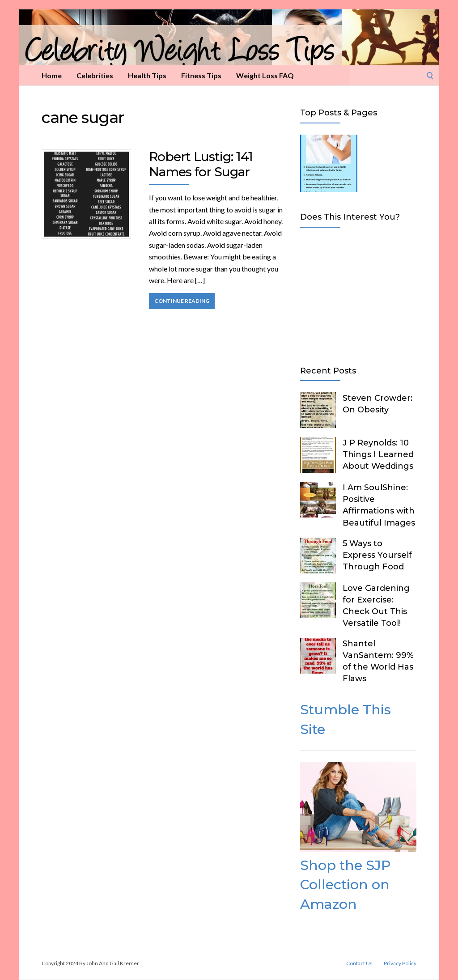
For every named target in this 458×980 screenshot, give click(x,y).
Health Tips (147, 75)
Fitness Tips (201, 75)
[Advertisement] (358, 295)
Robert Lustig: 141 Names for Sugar (201, 164)
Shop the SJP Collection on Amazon (345, 885)
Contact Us (359, 963)
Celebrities (95, 75)
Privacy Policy (400, 963)
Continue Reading (182, 301)
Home (52, 75)
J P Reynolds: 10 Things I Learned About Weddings (378, 454)
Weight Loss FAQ (265, 75)
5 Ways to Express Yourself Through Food (377, 555)
